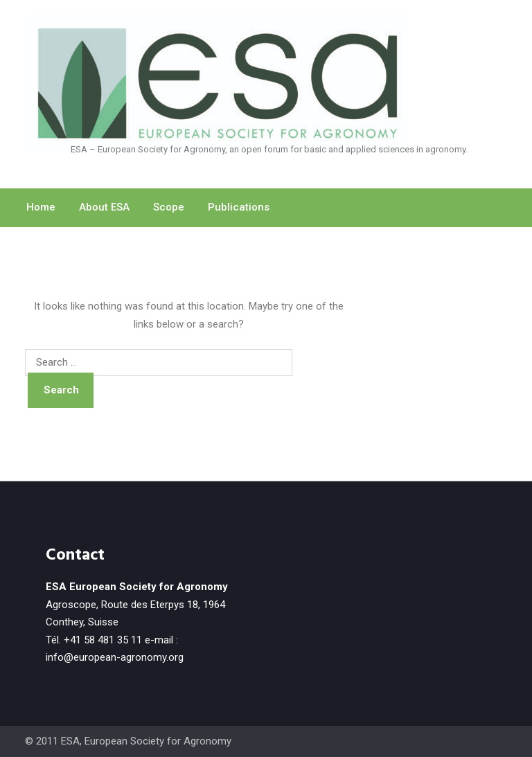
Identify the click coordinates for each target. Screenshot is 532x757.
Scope (169, 207)
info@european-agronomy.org (115, 657)
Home (41, 207)
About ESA (104, 207)
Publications (239, 207)
